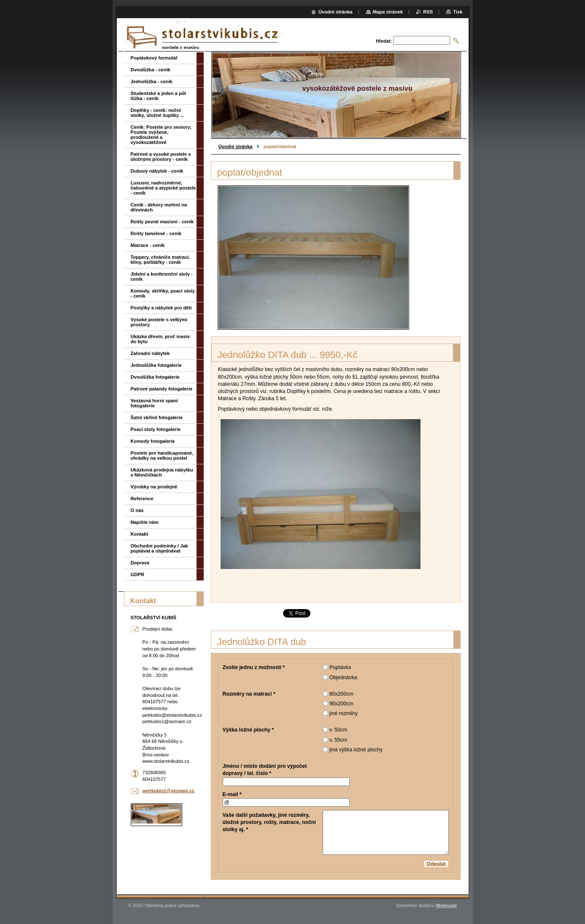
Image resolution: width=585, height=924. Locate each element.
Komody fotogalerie (153, 441)
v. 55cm (338, 740)
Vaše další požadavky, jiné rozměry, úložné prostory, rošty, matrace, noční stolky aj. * (269, 822)
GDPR (137, 574)
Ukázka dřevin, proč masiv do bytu (160, 339)
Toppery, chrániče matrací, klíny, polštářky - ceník (160, 260)
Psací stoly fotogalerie (156, 429)
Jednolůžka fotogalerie (156, 365)
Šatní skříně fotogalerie (157, 417)
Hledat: (384, 41)
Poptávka (340, 667)
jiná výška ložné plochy (356, 750)
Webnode (446, 905)
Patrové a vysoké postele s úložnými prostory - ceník (161, 157)
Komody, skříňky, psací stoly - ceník (163, 293)
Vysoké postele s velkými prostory (159, 322)
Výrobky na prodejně (154, 487)
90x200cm (341, 704)
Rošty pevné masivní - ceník (162, 222)
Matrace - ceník (148, 245)
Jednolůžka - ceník (152, 81)
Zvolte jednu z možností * (254, 667)
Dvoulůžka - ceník (151, 70)
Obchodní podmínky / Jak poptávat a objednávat (159, 548)
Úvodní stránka (236, 146)
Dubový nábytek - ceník (157, 171)
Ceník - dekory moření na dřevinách (159, 207)
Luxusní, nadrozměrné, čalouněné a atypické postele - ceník (163, 188)
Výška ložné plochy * (248, 730)
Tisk (458, 12)
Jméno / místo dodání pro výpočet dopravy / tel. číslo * (265, 770)
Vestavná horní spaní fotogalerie (154, 403)
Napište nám (145, 522)
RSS (428, 12)
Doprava (140, 563)
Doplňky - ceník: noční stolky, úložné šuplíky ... (158, 113)
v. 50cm (338, 730)
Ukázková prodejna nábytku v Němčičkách (162, 472)
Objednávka (343, 677)
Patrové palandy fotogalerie (162, 389)
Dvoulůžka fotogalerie (155, 377)
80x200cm (341, 694)
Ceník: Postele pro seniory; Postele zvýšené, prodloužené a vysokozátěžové (161, 135)
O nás (137, 510)
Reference (142, 499)
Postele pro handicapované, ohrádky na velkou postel (162, 455)
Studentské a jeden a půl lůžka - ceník (158, 96)
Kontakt (140, 534)
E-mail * (232, 794)
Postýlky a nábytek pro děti (161, 308)
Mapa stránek (388, 12)
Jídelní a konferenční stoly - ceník (162, 276)
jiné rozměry (344, 713)
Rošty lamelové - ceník (156, 233)
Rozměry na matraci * (249, 694)
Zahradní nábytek (150, 353)
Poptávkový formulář (154, 58)
